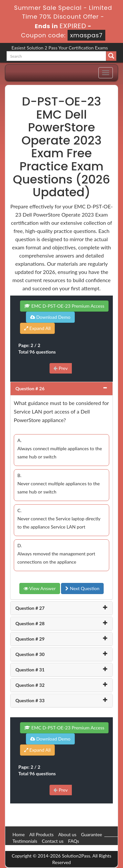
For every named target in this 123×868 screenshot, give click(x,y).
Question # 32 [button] (30, 685)
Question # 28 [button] (30, 623)
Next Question (82, 588)
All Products (41, 834)
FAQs (74, 841)
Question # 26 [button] (30, 388)
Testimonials (25, 841)
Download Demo (50, 317)
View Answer (40, 588)
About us (67, 834)
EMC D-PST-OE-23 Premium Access (64, 306)
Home (19, 834)
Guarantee (92, 834)
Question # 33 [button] (30, 700)
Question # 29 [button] (30, 639)
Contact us (53, 841)
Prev (61, 368)
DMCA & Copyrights (33, 848)
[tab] (61, 389)
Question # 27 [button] (30, 608)
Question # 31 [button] (30, 670)
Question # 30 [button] (30, 654)
